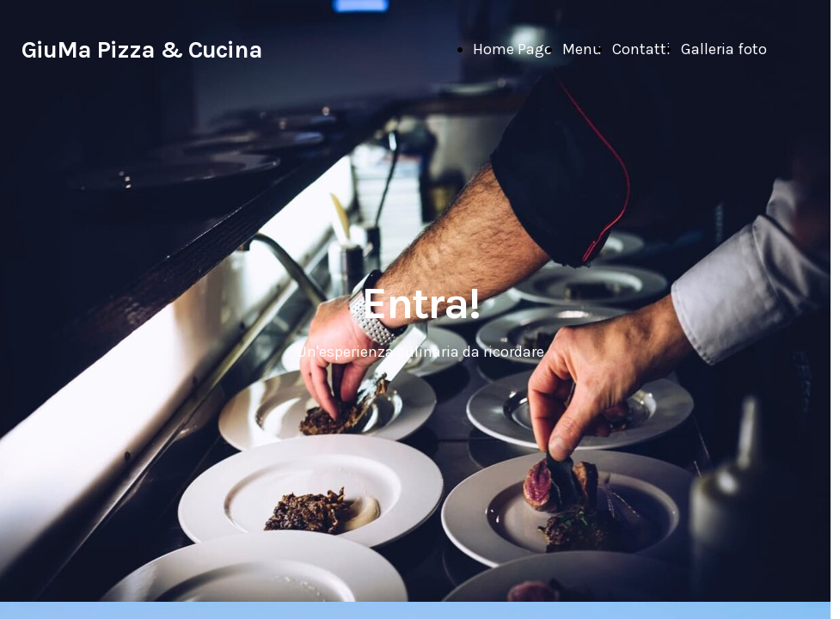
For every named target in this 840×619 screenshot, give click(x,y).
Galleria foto (724, 49)
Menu (582, 49)
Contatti (641, 49)
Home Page (512, 49)
